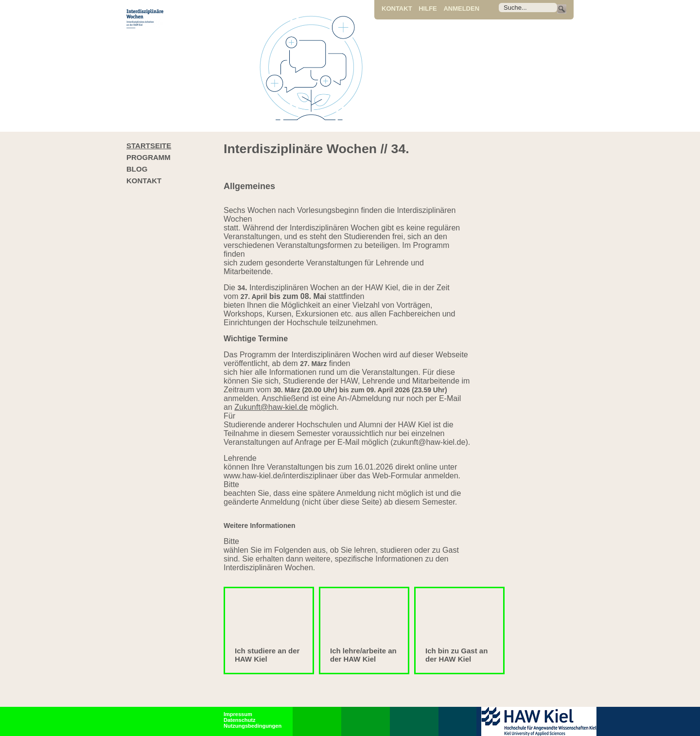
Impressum (238, 714)
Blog (137, 169)
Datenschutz (239, 720)
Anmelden (461, 9)
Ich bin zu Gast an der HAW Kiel (456, 655)
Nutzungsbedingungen (253, 726)
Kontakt (397, 9)
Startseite (149, 146)
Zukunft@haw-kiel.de (271, 407)
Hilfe (428, 9)
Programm (149, 157)
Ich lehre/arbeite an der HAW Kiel (363, 655)
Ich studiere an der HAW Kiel (267, 655)
